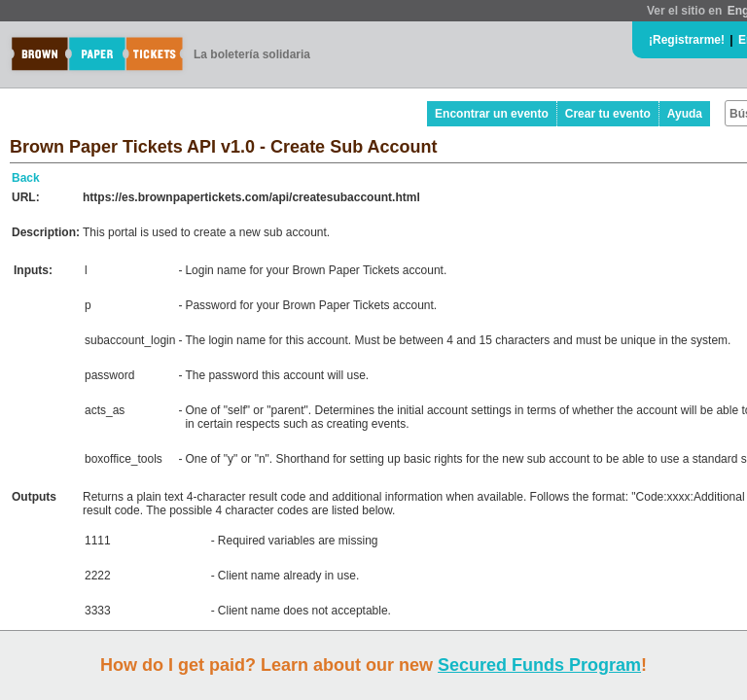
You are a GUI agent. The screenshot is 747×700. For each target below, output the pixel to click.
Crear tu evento (608, 114)
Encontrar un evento (492, 114)
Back (26, 178)
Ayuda (685, 114)
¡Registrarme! (687, 40)
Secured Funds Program (539, 665)
